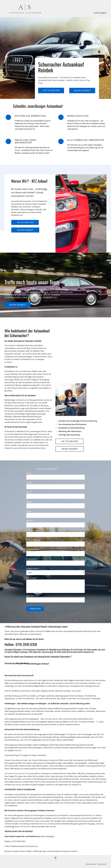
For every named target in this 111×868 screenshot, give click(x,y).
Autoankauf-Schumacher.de (16, 773)
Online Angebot (100, 13)
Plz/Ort (29, 492)
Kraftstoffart (31, 559)
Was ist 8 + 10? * (33, 596)
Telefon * (30, 502)
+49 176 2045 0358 (51, 90)
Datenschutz (91, 864)
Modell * (30, 521)
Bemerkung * (32, 578)
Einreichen (35, 609)
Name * (29, 473)
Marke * (29, 511)
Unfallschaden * (33, 569)
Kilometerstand (33, 550)
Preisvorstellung (33, 540)
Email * (29, 483)
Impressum (102, 864)
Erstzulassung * (33, 530)
